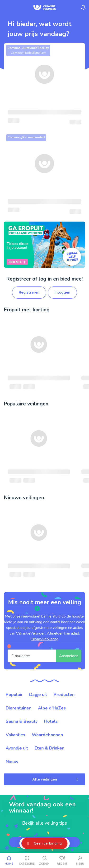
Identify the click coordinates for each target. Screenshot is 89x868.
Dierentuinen (19, 708)
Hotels (51, 721)
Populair (14, 695)
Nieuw (12, 762)
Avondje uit (17, 748)
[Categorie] (27, 860)
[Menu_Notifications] (83, 8)
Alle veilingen (56, 779)
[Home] (9, 860)
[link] (44, 245)
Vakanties (15, 735)
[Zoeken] (44, 860)
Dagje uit (38, 695)
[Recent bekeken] (62, 860)
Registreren (29, 292)
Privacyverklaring (44, 639)
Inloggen (62, 292)
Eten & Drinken (49, 748)
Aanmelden (69, 656)
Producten (64, 695)
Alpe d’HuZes (52, 708)
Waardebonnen (47, 735)
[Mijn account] (80, 860)
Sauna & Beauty (22, 721)
